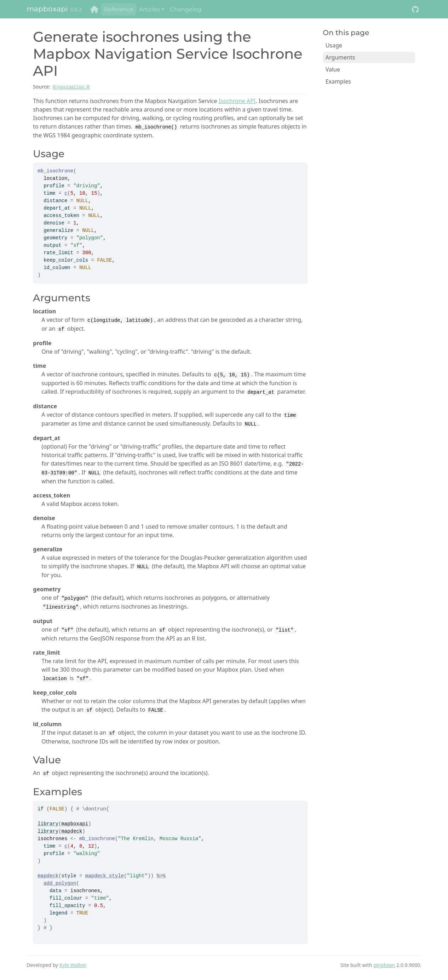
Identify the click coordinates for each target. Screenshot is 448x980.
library (48, 824)
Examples (338, 81)
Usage (334, 45)
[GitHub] (415, 9)
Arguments (340, 57)
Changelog (186, 9)
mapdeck (72, 831)
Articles (150, 9)
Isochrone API (237, 101)
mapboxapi (47, 9)
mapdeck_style (105, 876)
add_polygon (60, 883)
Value (333, 69)
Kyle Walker (73, 965)
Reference (119, 9)
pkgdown (384, 965)
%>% (161, 876)
